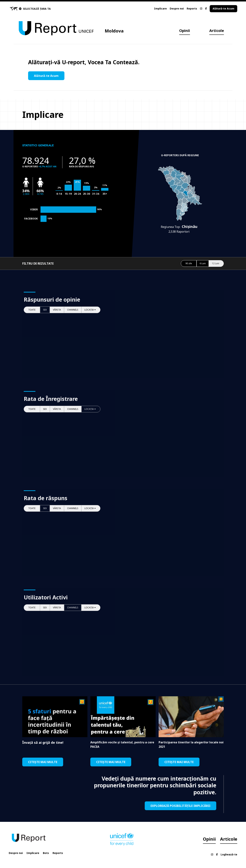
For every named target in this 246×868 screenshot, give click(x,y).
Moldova (114, 31)
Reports (192, 8)
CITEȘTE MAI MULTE (43, 762)
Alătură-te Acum (223, 8)
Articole (217, 31)
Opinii (185, 31)
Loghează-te (229, 854)
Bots (46, 853)
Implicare (160, 8)
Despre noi (177, 8)
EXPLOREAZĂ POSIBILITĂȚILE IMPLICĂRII (180, 806)
